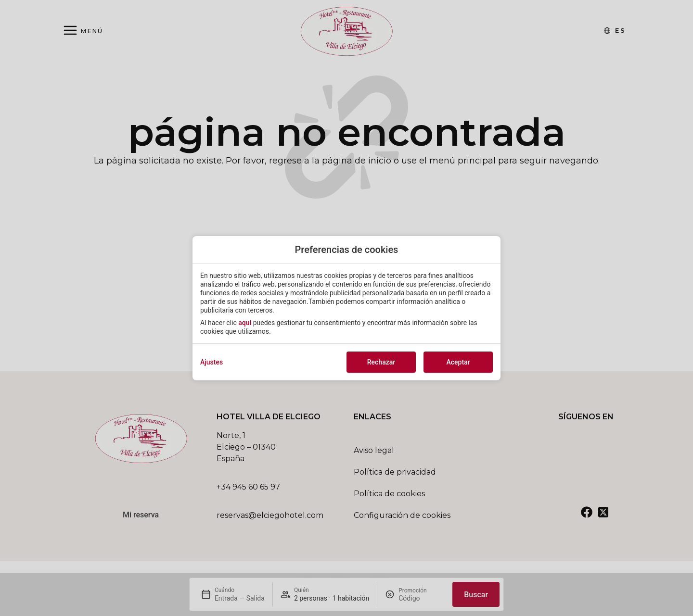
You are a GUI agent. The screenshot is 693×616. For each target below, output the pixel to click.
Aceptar (458, 362)
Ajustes (212, 362)
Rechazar (381, 362)
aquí (245, 323)
